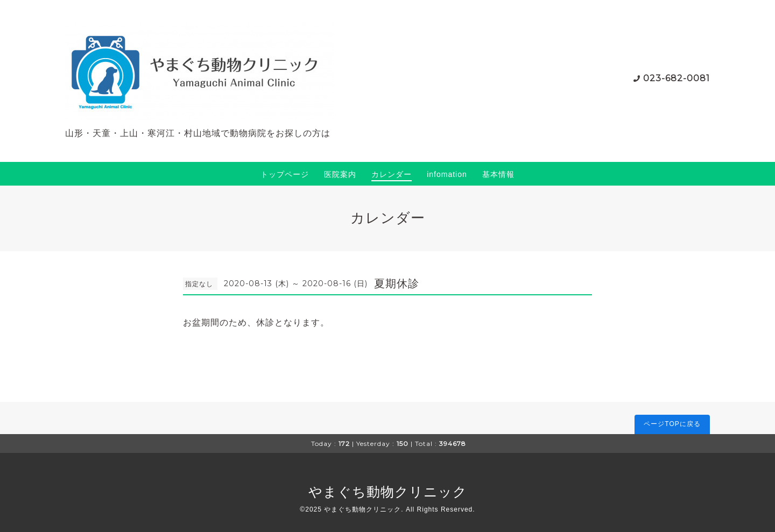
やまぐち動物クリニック (388, 492)
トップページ (285, 174)
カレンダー (392, 174)
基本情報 (498, 174)
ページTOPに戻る (672, 424)
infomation (447, 174)
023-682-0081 (677, 78)
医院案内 (340, 174)
